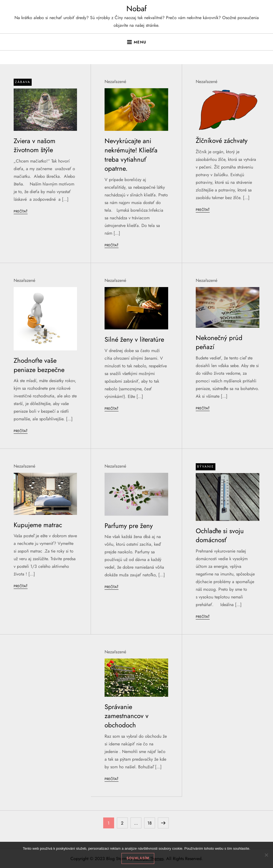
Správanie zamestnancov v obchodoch (127, 716)
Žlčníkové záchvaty (222, 141)
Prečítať (21, 211)
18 (151, 822)
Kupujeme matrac (38, 525)
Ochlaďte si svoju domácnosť (220, 535)
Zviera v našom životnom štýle (35, 145)
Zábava (23, 82)
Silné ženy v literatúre (134, 339)
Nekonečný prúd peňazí (219, 342)
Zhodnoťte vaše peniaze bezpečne (39, 365)
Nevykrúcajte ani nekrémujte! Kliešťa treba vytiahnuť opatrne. (131, 155)
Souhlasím (138, 858)
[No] (266, 855)
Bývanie (206, 467)
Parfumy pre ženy (129, 526)
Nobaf (136, 9)
